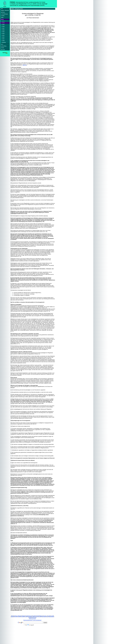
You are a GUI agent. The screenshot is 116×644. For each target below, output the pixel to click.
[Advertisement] (29, 638)
